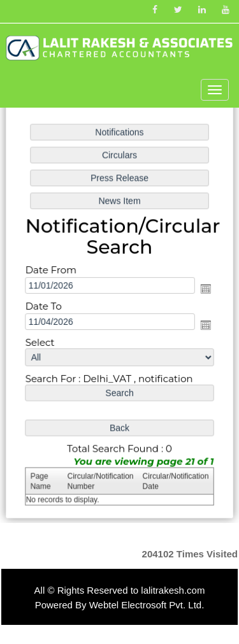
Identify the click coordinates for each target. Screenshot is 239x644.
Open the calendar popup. (204, 289)
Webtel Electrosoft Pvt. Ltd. (147, 605)
